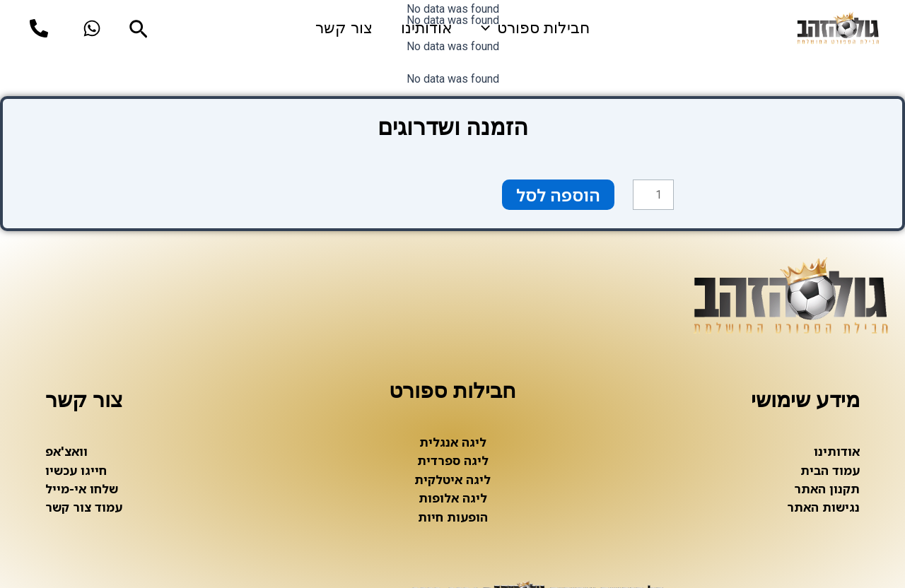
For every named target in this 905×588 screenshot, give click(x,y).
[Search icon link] (137, 31)
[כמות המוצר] (653, 195)
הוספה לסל (558, 195)
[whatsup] (92, 28)
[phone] (39, 28)
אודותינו (427, 28)
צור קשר (344, 28)
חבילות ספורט (535, 28)
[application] (489, 28)
